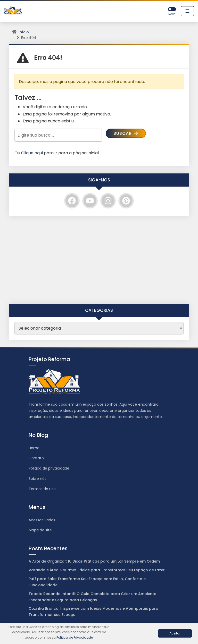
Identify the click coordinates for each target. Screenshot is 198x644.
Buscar (126, 133)
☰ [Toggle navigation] (187, 11)
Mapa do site (40, 530)
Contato (36, 458)
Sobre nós (38, 479)
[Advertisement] (99, 260)
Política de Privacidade (75, 637)
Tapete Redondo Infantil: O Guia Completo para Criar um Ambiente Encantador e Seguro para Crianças (92, 597)
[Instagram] (108, 201)
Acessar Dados (42, 520)
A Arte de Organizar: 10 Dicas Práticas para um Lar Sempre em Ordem (94, 561)
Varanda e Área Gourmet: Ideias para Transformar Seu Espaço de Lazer (97, 570)
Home (34, 448)
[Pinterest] (126, 201)
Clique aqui (32, 153)
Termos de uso (42, 489)
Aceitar (175, 633)
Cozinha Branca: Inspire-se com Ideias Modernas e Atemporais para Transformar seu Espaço (93, 612)
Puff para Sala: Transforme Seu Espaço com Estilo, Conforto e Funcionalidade (87, 582)
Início (24, 32)
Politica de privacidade (49, 468)
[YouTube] (90, 201)
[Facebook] (72, 201)
